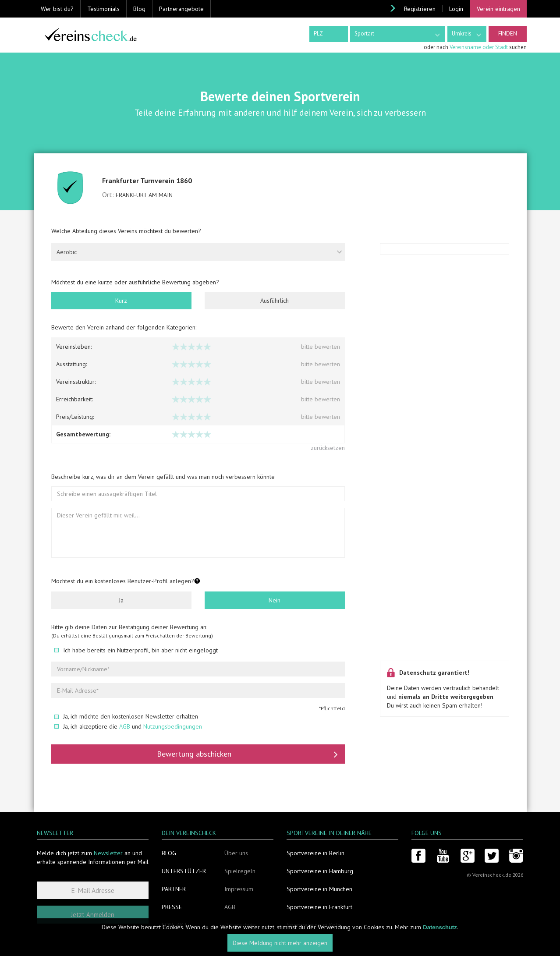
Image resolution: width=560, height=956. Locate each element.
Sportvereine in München (319, 889)
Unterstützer (184, 871)
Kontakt (175, 925)
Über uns (236, 853)
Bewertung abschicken (247, 754)
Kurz (121, 301)
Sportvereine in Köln (314, 925)
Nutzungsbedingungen (173, 726)
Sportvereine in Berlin (315, 853)
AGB (125, 726)
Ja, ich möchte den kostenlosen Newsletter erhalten (126, 716)
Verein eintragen (498, 9)
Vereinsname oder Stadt (479, 47)
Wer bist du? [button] (57, 9)
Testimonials (103, 9)
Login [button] (456, 9)
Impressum (239, 889)
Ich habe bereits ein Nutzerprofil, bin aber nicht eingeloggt (136, 650)
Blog (139, 9)
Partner (174, 889)
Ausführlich (275, 301)
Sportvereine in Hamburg (320, 871)
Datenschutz (240, 925)
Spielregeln (240, 871)
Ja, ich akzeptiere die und (128, 726)
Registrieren (420, 9)
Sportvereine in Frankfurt (319, 907)
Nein (275, 600)
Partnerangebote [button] (181, 9)
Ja (121, 600)
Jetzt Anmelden (93, 915)
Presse (172, 907)
